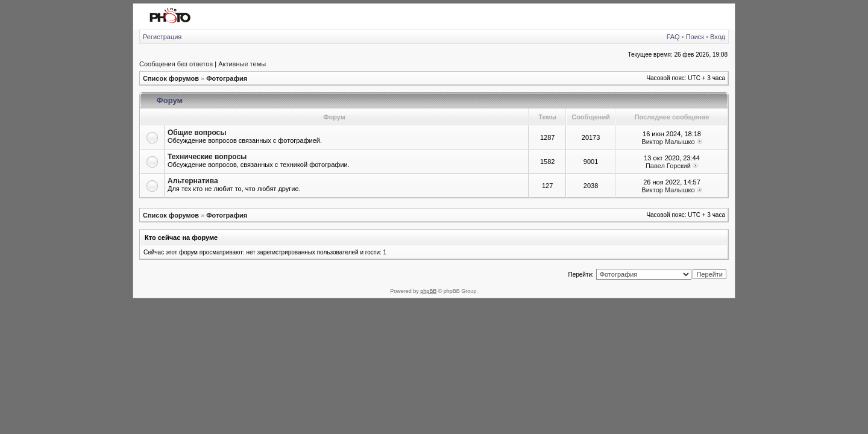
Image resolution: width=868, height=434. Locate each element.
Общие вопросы (197, 133)
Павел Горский (668, 166)
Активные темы (242, 64)
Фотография (227, 78)
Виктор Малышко (668, 142)
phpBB (428, 291)
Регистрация (162, 37)
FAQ (673, 37)
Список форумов (171, 78)
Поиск (695, 37)
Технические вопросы (207, 157)
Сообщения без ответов (176, 64)
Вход (718, 37)
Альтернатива (193, 181)
